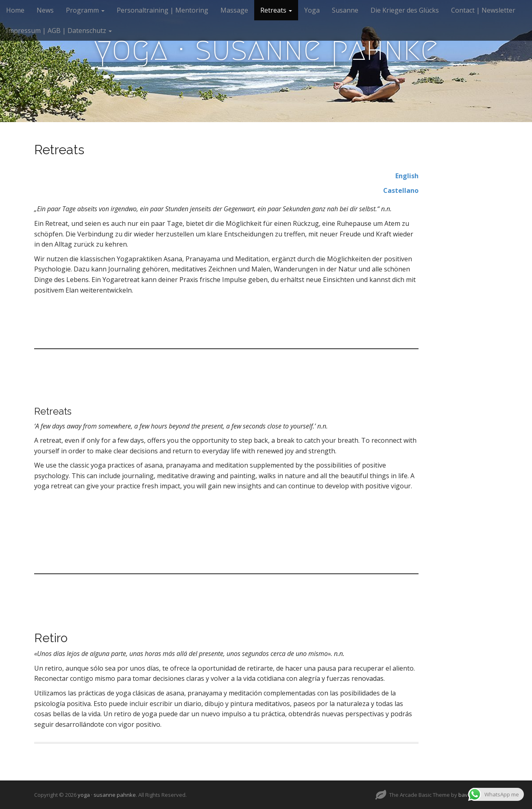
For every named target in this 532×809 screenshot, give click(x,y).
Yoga (312, 10)
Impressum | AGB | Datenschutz (59, 31)
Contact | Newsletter (483, 10)
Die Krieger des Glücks (405, 10)
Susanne (345, 10)
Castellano (401, 190)
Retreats (276, 10)
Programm (85, 10)
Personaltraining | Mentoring (162, 10)
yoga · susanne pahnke (266, 49)
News (45, 10)
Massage (234, 10)
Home (15, 10)
